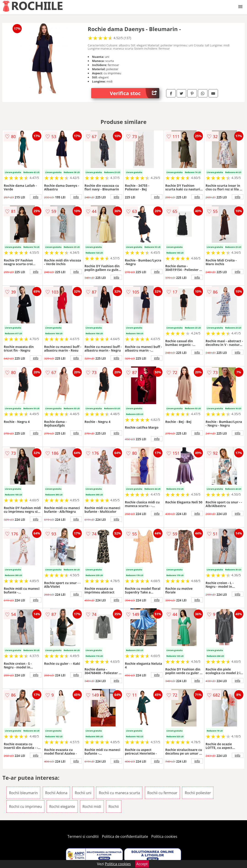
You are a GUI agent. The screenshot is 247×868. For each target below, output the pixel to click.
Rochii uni (83, 793)
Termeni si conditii (83, 836)
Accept (142, 864)
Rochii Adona (56, 793)
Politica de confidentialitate (125, 836)
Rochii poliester (198, 793)
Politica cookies (164, 836)
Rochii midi (92, 807)
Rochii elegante (62, 807)
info (36, 197)
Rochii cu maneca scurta (119, 793)
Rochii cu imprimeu (25, 807)
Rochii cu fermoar (162, 793)
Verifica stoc (135, 93)
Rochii (114, 807)
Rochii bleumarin (23, 793)
